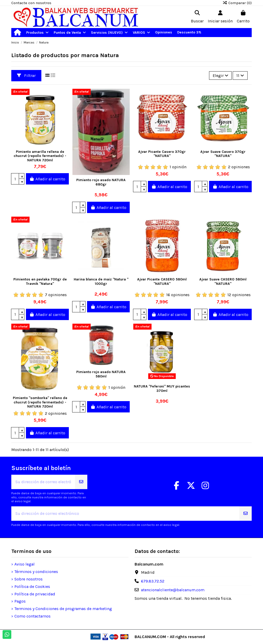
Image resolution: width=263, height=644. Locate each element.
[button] (37, 33)
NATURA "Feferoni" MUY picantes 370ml (162, 389)
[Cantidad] (15, 179)
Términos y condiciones (36, 572)
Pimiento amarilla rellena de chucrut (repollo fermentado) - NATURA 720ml (40, 156)
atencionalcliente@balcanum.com (173, 590)
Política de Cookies (32, 586)
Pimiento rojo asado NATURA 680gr (101, 182)
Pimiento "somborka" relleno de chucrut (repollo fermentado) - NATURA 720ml (40, 402)
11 (240, 76)
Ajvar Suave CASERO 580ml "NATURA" (223, 281)
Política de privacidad (35, 594)
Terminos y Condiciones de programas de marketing (63, 609)
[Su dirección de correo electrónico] (43, 482)
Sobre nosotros (29, 579)
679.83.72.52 (153, 581)
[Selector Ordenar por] (220, 75)
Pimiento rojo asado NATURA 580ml (101, 374)
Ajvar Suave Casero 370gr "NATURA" (223, 154)
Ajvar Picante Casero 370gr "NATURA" (162, 154)
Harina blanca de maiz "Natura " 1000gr (101, 281)
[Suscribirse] (81, 482)
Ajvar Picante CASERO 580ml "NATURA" (162, 281)
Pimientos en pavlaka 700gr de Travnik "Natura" (40, 281)
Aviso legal (25, 564)
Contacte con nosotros (31, 3)
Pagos (20, 601)
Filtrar (26, 76)
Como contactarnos (32, 616)
